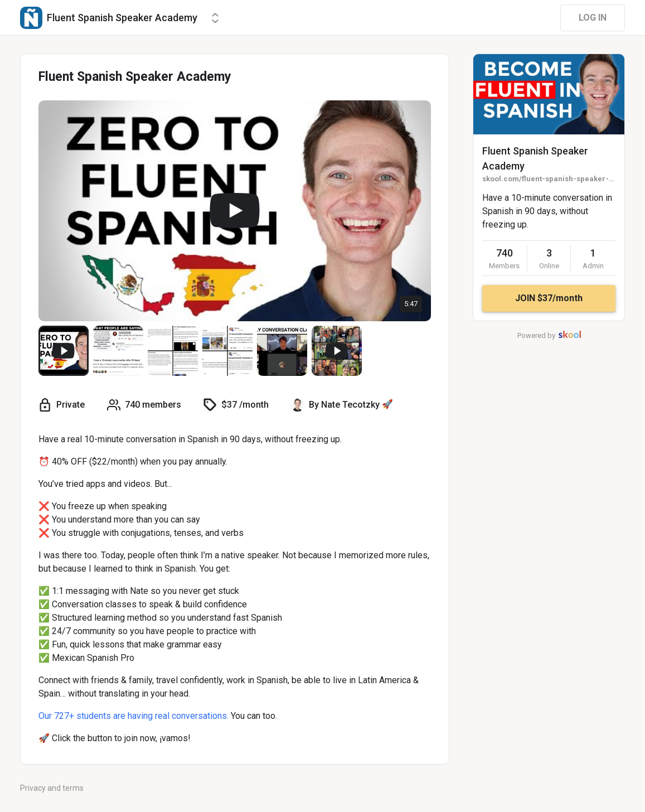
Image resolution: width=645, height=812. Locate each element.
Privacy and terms (52, 788)
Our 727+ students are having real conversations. (134, 716)
